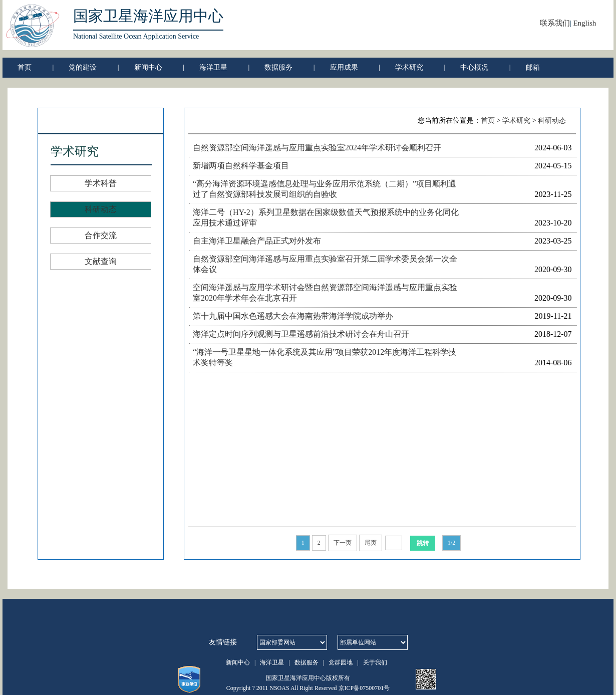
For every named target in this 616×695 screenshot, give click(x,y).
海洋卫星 (213, 67)
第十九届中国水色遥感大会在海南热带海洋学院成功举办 (293, 316)
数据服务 (278, 67)
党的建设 (83, 67)
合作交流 (101, 235)
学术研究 (409, 67)
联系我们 (555, 23)
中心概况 (474, 67)
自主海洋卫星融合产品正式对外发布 (257, 241)
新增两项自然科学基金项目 (241, 166)
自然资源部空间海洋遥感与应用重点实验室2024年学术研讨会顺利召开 (317, 148)
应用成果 (344, 67)
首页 (25, 67)
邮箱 (533, 67)
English (584, 23)
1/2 (451, 543)
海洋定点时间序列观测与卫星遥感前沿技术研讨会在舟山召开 (301, 334)
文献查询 (101, 261)
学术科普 (101, 183)
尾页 (371, 543)
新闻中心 (148, 67)
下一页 (343, 543)
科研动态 (101, 209)
